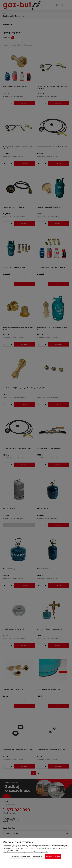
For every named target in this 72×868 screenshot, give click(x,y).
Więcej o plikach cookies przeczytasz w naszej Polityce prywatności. (26, 852)
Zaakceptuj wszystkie (53, 857)
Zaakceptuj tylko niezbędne (21, 857)
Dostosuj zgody (38, 857)
